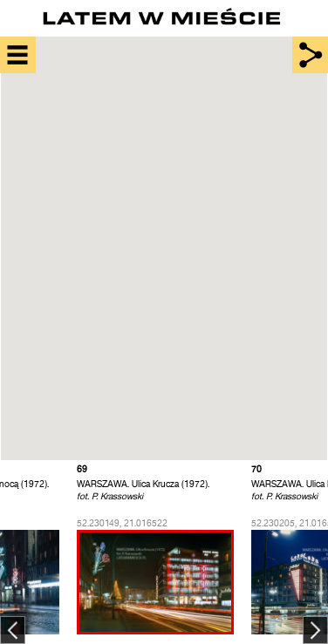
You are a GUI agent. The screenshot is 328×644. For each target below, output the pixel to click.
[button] (186, 265)
